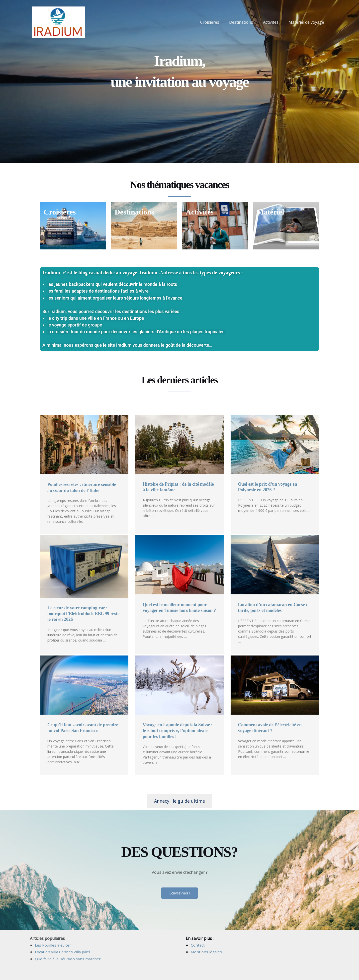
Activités (274, 22)
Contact (198, 945)
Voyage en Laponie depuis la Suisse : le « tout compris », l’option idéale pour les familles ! (178, 731)
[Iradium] (58, 22)
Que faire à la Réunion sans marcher (69, 959)
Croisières (217, 22)
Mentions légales (207, 952)
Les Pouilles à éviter (53, 945)
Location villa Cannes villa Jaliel (64, 952)
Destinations (246, 22)
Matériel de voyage (307, 22)
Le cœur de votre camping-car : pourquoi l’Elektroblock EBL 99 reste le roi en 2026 (83, 614)
